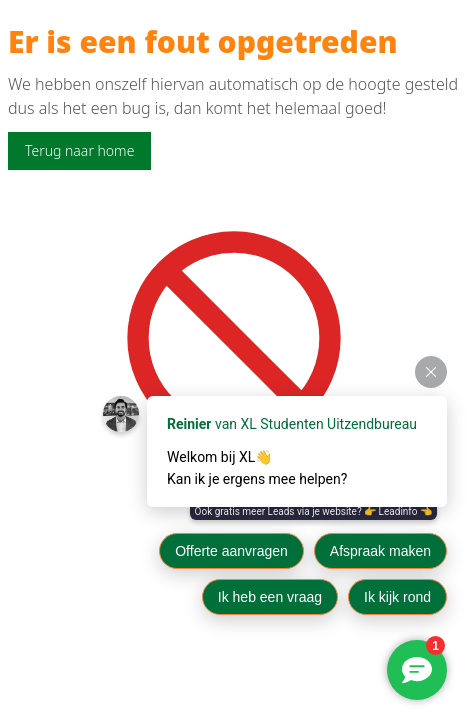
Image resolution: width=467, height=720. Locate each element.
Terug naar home (79, 150)
